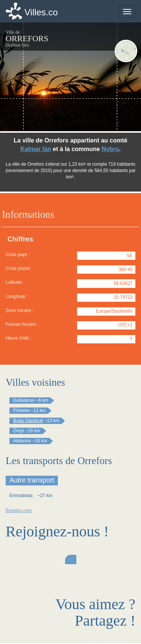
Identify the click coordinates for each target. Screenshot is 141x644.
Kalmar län (36, 149)
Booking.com (19, 511)
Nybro (110, 149)
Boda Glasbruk (28, 421)
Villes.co (41, 12)
